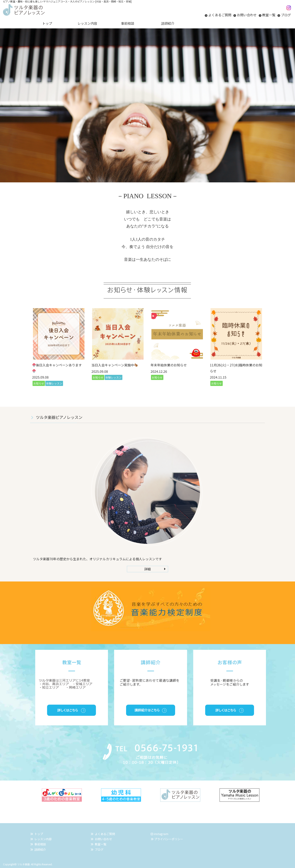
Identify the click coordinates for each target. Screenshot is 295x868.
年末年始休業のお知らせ (169, 365)
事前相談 (40, 844)
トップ (39, 834)
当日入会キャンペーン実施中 (115, 365)
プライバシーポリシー (169, 839)
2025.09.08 (40, 377)
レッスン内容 (43, 839)
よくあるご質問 (220, 15)
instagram (159, 834)
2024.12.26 (159, 371)
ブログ (286, 15)
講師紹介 (40, 849)
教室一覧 (269, 15)
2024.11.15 (218, 377)
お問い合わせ (247, 15)
